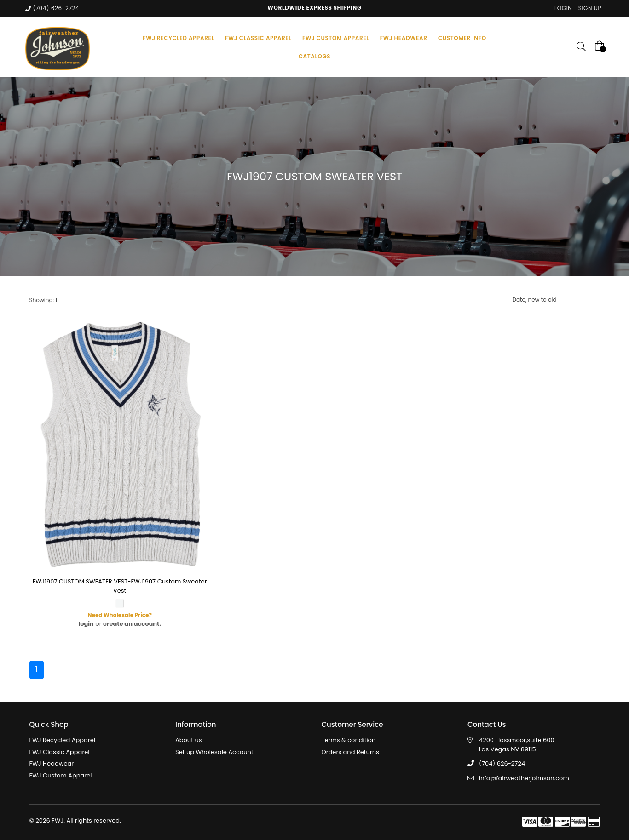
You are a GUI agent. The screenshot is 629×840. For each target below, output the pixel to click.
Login (563, 8)
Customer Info (462, 38)
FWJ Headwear (52, 763)
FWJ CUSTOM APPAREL (336, 38)
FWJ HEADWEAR (404, 38)
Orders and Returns (350, 752)
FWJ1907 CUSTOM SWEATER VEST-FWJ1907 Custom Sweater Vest (120, 586)
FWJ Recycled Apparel (62, 740)
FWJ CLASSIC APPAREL (258, 38)
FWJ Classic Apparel (60, 752)
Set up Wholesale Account (214, 752)
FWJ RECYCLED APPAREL (178, 38)
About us (189, 740)
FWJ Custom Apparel (61, 775)
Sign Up (590, 8)
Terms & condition (349, 740)
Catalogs (315, 56)
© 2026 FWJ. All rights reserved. (75, 820)
